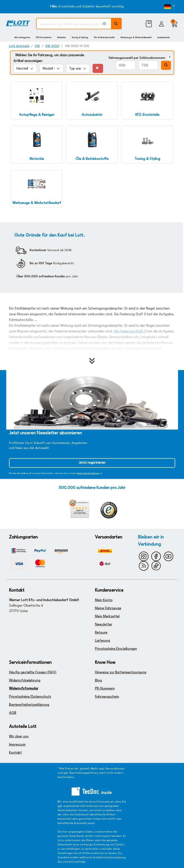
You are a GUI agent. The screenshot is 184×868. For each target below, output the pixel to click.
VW (37, 46)
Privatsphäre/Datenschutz (30, 697)
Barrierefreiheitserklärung (29, 705)
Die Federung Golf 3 (130, 332)
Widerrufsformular (24, 689)
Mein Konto (104, 600)
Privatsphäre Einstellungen (116, 649)
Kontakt (15, 753)
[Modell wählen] (51, 69)
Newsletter (104, 625)
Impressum (17, 745)
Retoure (101, 633)
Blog (98, 681)
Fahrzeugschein (107, 697)
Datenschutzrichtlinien (88, 473)
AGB (13, 713)
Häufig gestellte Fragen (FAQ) (33, 673)
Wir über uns (19, 737)
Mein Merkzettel (107, 617)
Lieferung (103, 641)
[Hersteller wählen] (25, 69)
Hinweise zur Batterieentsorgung (121, 673)
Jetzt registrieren (92, 463)
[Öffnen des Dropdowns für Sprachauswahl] (168, 7)
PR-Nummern (105, 689)
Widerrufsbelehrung (25, 681)
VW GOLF (52, 46)
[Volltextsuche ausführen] (116, 24)
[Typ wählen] (78, 69)
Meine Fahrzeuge (108, 608)
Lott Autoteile (19, 46)
